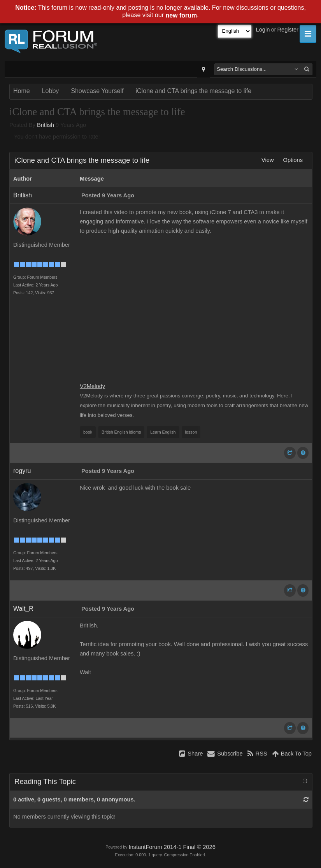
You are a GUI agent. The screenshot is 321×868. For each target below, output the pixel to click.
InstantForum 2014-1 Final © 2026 (172, 847)
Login (263, 30)
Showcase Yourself (97, 91)
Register (288, 30)
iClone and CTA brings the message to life (193, 91)
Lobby (51, 91)
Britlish (46, 125)
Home (22, 91)
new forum (181, 15)
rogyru (22, 471)
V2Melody (92, 386)
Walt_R (23, 609)
